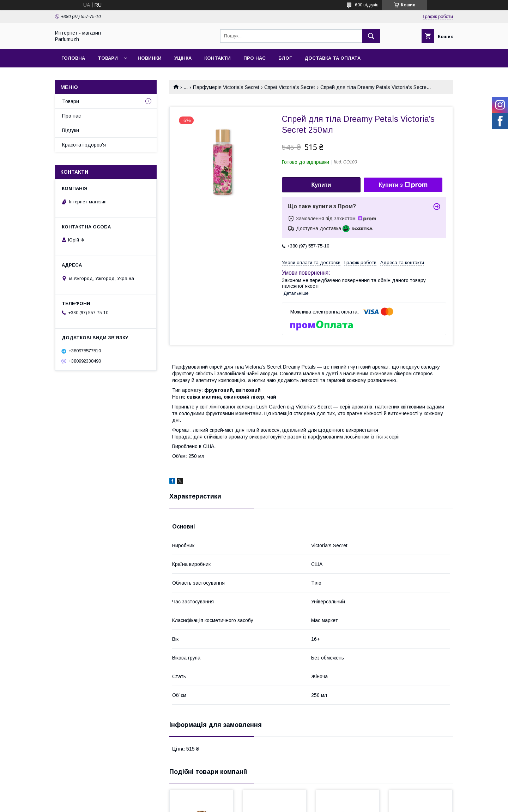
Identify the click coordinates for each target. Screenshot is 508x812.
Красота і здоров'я (84, 145)
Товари (108, 58)
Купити (321, 185)
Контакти (217, 58)
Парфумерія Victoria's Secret (226, 87)
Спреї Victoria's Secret (290, 87)
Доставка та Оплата (332, 58)
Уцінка (183, 58)
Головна (73, 58)
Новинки (150, 58)
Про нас (255, 58)
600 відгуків (367, 5)
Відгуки (71, 130)
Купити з (403, 185)
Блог (285, 58)
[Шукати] (371, 36)
